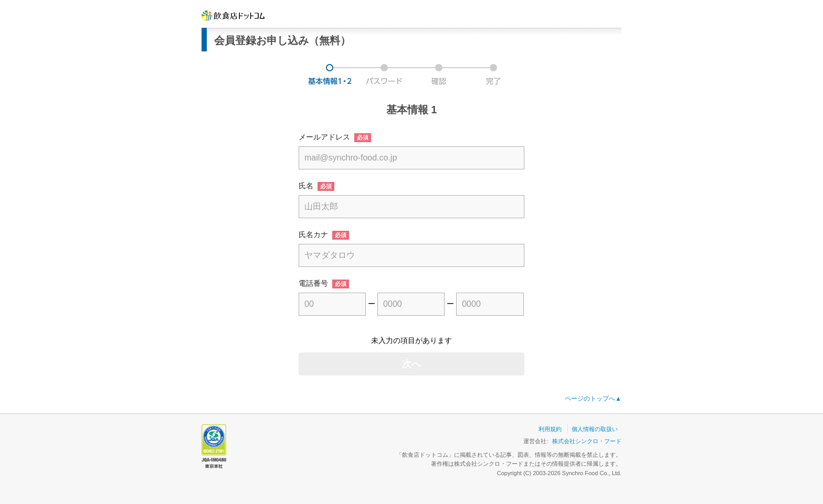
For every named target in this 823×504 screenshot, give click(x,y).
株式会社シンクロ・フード (587, 441)
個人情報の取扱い (595, 429)
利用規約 (550, 429)
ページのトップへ (593, 399)
